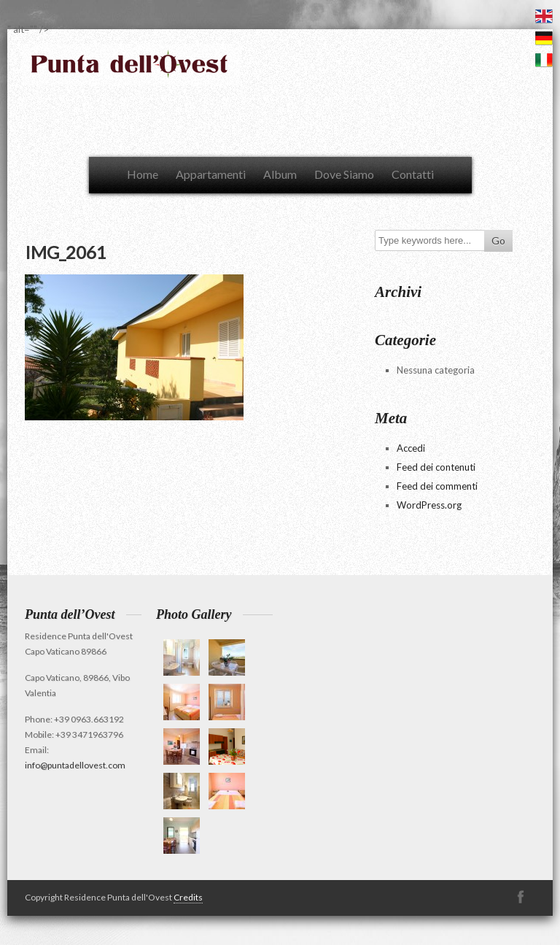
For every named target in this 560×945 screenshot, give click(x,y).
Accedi (411, 448)
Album (280, 174)
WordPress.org (429, 505)
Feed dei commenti (437, 486)
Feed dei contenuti (436, 467)
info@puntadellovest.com (75, 765)
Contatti (413, 174)
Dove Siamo (344, 174)
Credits (188, 897)
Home (143, 174)
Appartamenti (211, 174)
